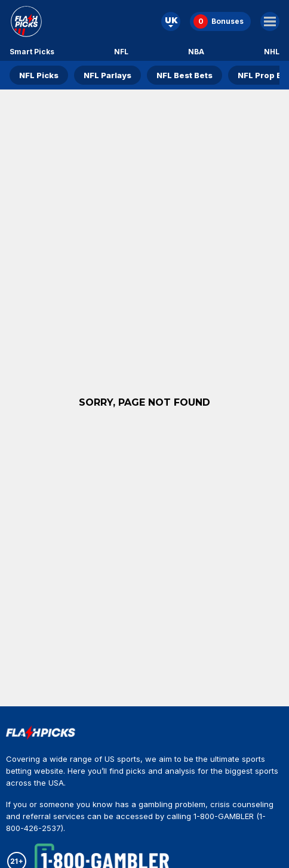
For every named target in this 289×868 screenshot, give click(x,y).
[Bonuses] (220, 21)
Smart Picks (32, 52)
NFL (121, 52)
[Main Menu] (270, 21)
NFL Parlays (107, 75)
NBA (196, 52)
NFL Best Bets (185, 75)
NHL (272, 52)
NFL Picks (39, 75)
